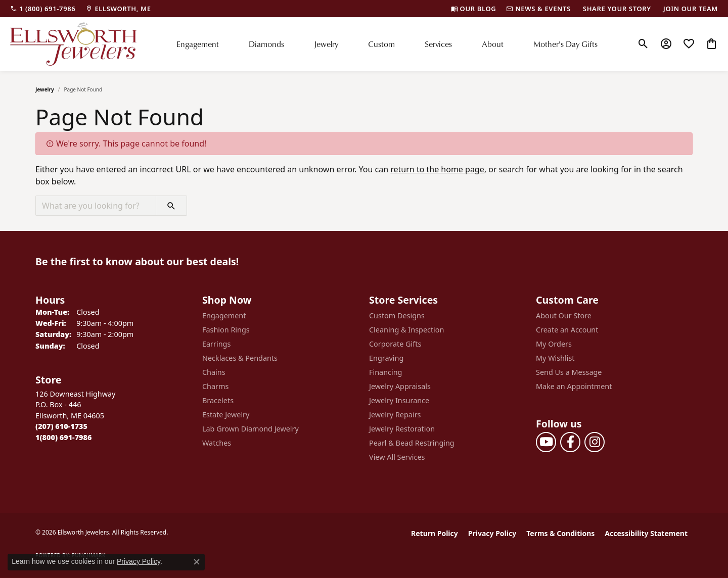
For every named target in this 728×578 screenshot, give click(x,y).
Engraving (386, 358)
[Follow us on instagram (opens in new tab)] (595, 442)
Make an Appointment (574, 386)
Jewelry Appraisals (400, 386)
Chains (214, 372)
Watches (217, 443)
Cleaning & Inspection (406, 330)
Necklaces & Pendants (240, 358)
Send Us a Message (569, 372)
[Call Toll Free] (63, 437)
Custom (381, 44)
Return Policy (435, 533)
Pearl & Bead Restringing (412, 443)
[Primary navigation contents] (387, 44)
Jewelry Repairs (395, 415)
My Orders (554, 344)
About (493, 44)
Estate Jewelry (226, 415)
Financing (385, 372)
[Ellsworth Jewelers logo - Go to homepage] (73, 44)
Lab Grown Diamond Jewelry (251, 429)
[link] (43, 9)
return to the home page (437, 169)
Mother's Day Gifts (565, 44)
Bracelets (218, 400)
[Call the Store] (61, 426)
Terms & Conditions (560, 533)
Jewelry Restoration (402, 429)
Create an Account (567, 330)
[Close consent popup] (197, 562)
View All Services (397, 457)
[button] (643, 44)
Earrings (216, 344)
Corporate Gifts (395, 344)
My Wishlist (555, 358)
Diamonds (266, 44)
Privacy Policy (492, 533)
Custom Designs (397, 316)
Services (438, 44)
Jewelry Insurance (399, 400)
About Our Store (564, 316)
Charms (215, 386)
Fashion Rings (226, 330)
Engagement (198, 44)
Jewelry (326, 44)
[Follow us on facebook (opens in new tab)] (570, 442)
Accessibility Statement (646, 533)
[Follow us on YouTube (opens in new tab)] (546, 442)
